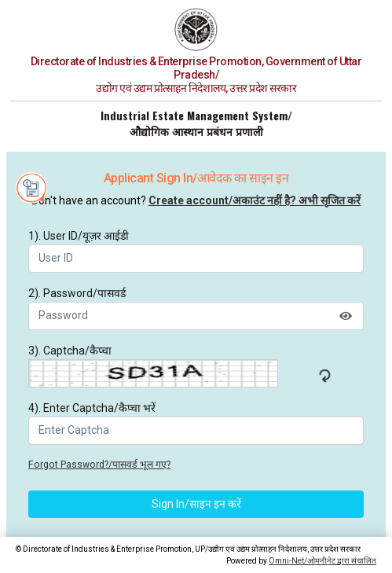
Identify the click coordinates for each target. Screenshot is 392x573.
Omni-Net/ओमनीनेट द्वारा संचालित (322, 561)
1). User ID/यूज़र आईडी (79, 236)
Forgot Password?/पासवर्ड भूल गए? (99, 465)
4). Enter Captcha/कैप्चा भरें (92, 408)
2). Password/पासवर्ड (77, 293)
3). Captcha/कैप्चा (70, 351)
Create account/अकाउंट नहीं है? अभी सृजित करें (255, 200)
